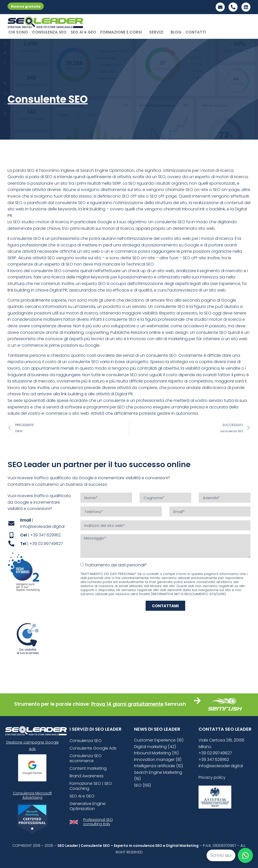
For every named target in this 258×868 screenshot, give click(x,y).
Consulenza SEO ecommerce (86, 758)
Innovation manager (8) (158, 760)
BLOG (176, 32)
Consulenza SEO (86, 741)
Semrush (175, 704)
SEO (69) (142, 785)
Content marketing (88, 768)
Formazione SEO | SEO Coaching (91, 786)
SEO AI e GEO (83, 32)
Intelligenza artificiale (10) (158, 766)
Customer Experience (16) (159, 740)
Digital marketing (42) (155, 747)
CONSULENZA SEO (49, 32)
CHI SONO (18, 32)
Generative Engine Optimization (88, 806)
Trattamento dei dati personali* (116, 565)
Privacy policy (212, 777)
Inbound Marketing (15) (156, 753)
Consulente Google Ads (93, 748)
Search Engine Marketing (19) (158, 776)
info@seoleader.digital (221, 766)
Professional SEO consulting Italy (98, 822)
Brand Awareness (87, 776)
